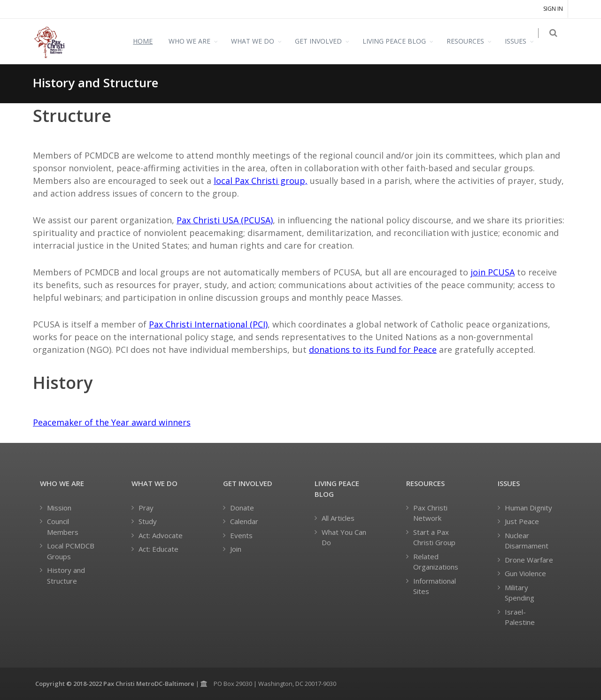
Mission (59, 508)
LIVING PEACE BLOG (400, 41)
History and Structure (66, 575)
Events (241, 535)
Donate (242, 508)
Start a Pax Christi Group (434, 537)
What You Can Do (344, 537)
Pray (146, 508)
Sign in (553, 9)
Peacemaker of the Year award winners (112, 422)
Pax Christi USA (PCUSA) (225, 220)
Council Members (63, 527)
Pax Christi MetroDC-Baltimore (149, 684)
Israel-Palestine (520, 617)
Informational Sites (435, 586)
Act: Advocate (161, 535)
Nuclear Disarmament (527, 541)
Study (148, 521)
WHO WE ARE (195, 41)
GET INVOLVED (324, 41)
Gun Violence (525, 573)
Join (236, 549)
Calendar (244, 521)
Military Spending (520, 593)
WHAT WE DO (258, 41)
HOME (148, 41)
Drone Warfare (529, 560)
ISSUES (521, 41)
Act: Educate (158, 549)
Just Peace (522, 521)
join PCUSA (493, 272)
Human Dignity (528, 508)
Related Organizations (436, 562)
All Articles (338, 518)
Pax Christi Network (430, 513)
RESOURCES (471, 41)
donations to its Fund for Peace (373, 350)
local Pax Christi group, (261, 181)
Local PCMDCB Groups (71, 551)
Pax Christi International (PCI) (208, 324)
